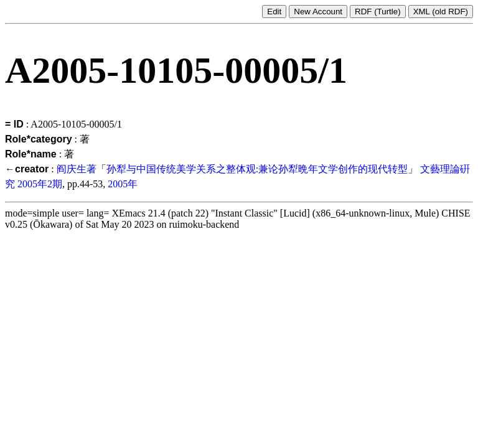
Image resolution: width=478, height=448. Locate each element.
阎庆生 (72, 169)
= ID (14, 124)
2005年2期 (40, 184)
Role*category (39, 139)
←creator (27, 169)
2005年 (123, 184)
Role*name (31, 154)
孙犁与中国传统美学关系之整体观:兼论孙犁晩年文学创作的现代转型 (257, 169)
